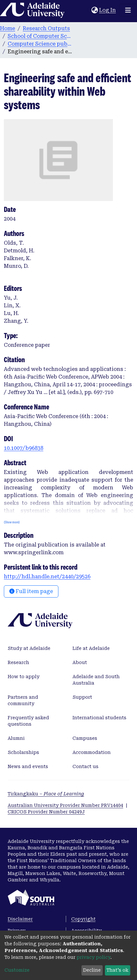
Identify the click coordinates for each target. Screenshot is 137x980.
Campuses (85, 738)
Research (18, 662)
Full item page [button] (31, 591)
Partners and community (23, 700)
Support (82, 697)
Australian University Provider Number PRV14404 (65, 805)
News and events (28, 766)
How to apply (24, 677)
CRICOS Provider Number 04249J (46, 812)
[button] (94, 10)
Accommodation (92, 752)
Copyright (83, 919)
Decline (92, 970)
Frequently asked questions (28, 721)
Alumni (16, 738)
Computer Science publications (40, 44)
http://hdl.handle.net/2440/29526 (47, 577)
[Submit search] (86, 10)
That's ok (117, 970)
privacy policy (94, 957)
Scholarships (23, 752)
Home (8, 28)
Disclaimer (20, 919)
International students (99, 718)
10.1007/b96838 (24, 448)
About (80, 662)
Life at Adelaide (91, 648)
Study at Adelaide (29, 648)
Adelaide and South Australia (96, 680)
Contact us (86, 766)
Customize (17, 970)
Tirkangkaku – (46, 794)
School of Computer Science (40, 36)
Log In (108, 10)
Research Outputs (46, 28)
